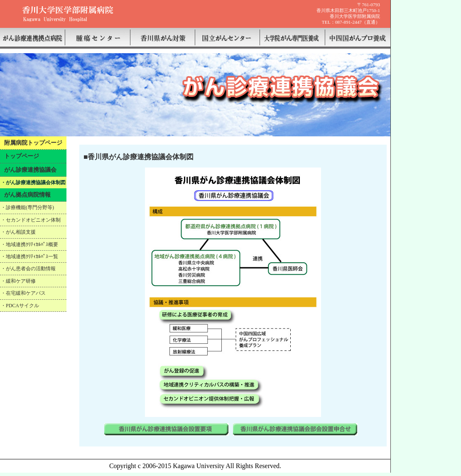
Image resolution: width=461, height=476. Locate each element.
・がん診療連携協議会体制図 (33, 183)
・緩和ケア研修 (18, 281)
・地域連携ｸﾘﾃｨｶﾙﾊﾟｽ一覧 (29, 256)
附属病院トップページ (33, 143)
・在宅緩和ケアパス (23, 293)
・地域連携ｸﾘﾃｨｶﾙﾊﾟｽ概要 (29, 244)
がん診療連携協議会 (30, 170)
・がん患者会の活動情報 (28, 269)
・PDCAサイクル (20, 306)
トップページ (22, 156)
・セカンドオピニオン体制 (31, 220)
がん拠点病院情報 (27, 195)
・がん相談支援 (18, 232)
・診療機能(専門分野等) (27, 207)
